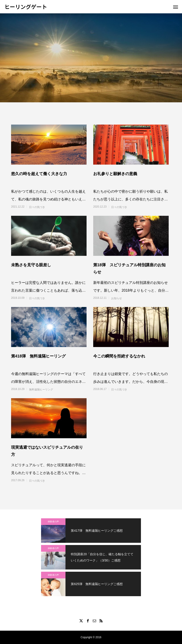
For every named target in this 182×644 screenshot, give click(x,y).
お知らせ (117, 298)
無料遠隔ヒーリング (41, 390)
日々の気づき (37, 207)
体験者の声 (53, 522)
